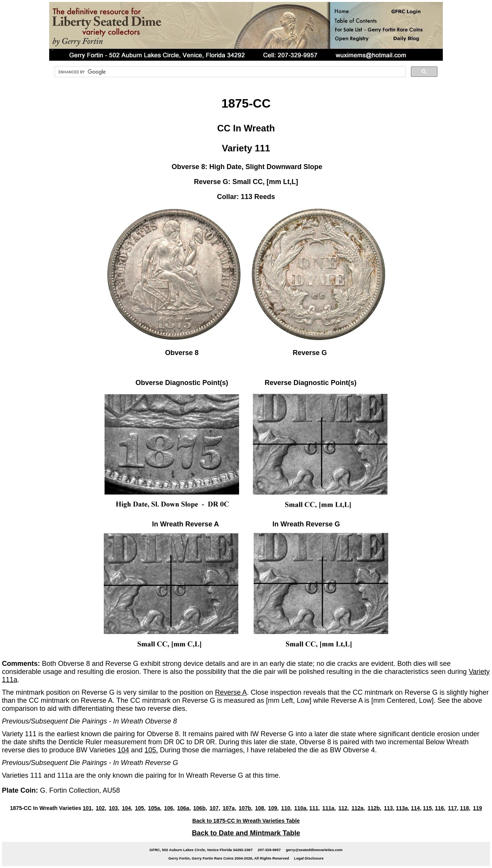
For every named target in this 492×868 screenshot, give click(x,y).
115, (428, 808)
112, (343, 808)
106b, (200, 808)
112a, (358, 808)
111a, (329, 808)
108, (260, 808)
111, (315, 808)
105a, (155, 808)
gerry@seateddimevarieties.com (314, 850)
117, (453, 808)
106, (169, 808)
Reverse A (231, 692)
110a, (301, 808)
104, (127, 808)
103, (114, 808)
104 (123, 750)
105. (151, 750)
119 (478, 808)
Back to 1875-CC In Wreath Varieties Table (246, 821)
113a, (403, 808)
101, (88, 808)
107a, (229, 808)
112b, (374, 808)
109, (273, 808)
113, (389, 808)
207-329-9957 (269, 850)
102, (101, 808)
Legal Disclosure (309, 858)
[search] (229, 72)
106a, (184, 808)
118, (465, 808)
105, (140, 808)
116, (440, 808)
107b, (246, 808)
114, (416, 808)
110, (287, 808)
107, (215, 808)
